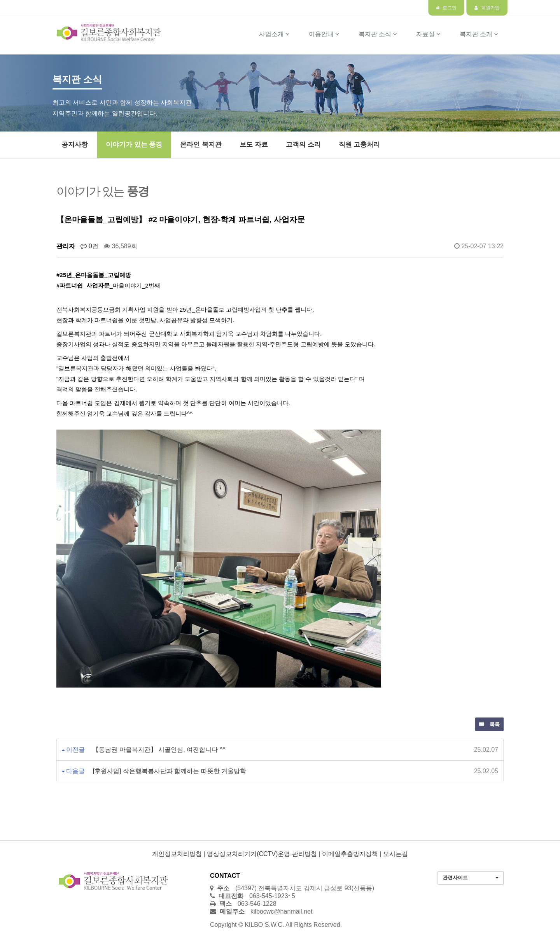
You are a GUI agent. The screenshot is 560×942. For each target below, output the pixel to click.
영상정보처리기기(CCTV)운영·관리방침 (262, 854)
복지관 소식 (378, 34)
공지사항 (75, 145)
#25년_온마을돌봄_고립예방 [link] (94, 275)
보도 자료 (254, 145)
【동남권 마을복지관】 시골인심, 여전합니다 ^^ (159, 750)
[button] (471, 878)
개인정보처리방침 (177, 854)
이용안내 (324, 34)
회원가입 (487, 8)
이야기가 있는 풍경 (134, 145)
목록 (489, 724)
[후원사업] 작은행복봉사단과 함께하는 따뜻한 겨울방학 (169, 771)
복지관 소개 (479, 34)
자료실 (428, 34)
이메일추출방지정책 (350, 854)
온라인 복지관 (201, 145)
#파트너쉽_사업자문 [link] (83, 285)
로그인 (446, 8)
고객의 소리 (303, 145)
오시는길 (395, 854)
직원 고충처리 (360, 145)
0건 (89, 246)
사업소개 (274, 34)
